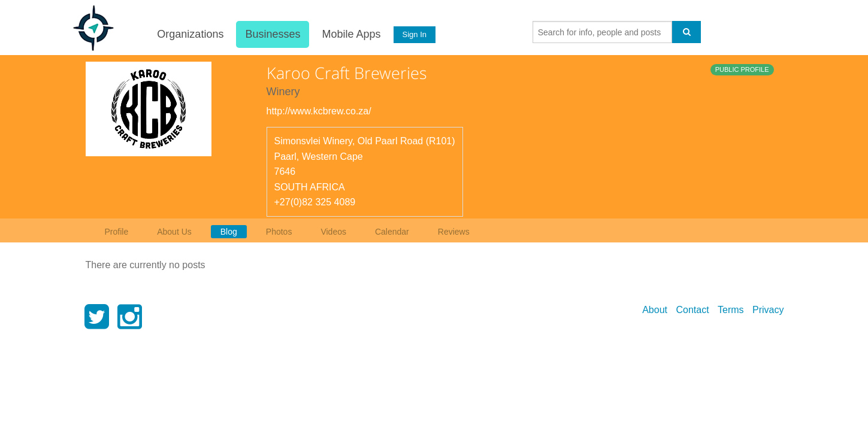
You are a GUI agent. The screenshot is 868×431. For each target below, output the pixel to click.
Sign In (414, 34)
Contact (692, 310)
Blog (229, 232)
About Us (174, 232)
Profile (117, 232)
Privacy (768, 310)
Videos (333, 232)
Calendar (392, 232)
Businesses (273, 34)
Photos (279, 232)
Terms (731, 310)
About (655, 310)
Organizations (190, 34)
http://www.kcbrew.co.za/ (319, 111)
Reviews (454, 232)
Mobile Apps (351, 34)
